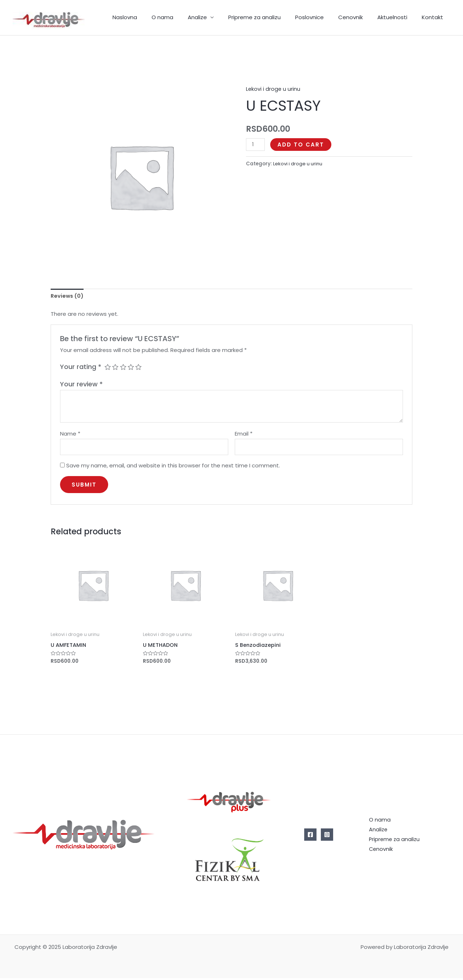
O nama (186, 17)
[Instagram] (327, 836)
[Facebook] (310, 836)
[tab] (68, 296)
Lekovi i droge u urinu (273, 89)
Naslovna (152, 17)
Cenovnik (360, 17)
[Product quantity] (256, 145)
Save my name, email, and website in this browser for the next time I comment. (173, 467)
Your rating (81, 367)
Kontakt (434, 17)
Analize (217, 17)
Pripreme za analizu (271, 17)
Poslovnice (322, 17)
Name (70, 434)
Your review (81, 385)
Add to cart (301, 145)
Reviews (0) (68, 296)
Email (244, 434)
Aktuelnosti (398, 17)
